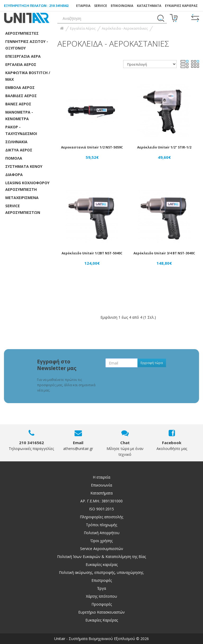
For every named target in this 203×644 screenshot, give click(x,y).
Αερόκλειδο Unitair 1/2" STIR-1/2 (164, 147)
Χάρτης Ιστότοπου (101, 596)
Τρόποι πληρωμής (101, 525)
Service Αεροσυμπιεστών (102, 549)
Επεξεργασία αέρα (23, 56)
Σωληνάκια (16, 142)
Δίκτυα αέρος (19, 150)
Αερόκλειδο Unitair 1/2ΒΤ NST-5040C (92, 253)
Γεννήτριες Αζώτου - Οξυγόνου (27, 45)
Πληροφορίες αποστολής (101, 517)
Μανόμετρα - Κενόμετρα (19, 115)
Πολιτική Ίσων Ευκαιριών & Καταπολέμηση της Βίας (101, 557)
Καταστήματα (149, 6)
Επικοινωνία (101, 485)
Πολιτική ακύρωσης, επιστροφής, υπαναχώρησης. (101, 572)
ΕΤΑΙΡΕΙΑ (83, 6)
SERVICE (101, 6)
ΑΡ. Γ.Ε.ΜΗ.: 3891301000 (101, 501)
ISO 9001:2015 (101, 509)
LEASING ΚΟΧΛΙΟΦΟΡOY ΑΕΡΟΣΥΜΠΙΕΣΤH (27, 186)
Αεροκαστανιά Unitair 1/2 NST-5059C (92, 147)
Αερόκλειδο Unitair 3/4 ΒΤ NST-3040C (164, 253)
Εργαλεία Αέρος (21, 64)
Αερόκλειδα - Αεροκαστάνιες (125, 28)
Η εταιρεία (101, 477)
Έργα (102, 588)
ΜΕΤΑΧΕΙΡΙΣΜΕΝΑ (22, 198)
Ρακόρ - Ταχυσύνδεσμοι (21, 130)
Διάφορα (14, 175)
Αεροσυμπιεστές (22, 33)
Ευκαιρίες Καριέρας (102, 620)
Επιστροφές (102, 580)
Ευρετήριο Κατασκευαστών (101, 612)
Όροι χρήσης (101, 541)
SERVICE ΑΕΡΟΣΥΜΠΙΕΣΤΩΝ (23, 209)
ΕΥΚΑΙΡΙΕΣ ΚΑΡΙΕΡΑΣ (181, 6)
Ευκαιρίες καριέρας (102, 564)
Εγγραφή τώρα (152, 363)
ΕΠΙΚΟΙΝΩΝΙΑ (122, 6)
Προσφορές (102, 604)
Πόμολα (14, 158)
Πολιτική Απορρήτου (102, 533)
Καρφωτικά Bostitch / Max (28, 76)
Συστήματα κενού (24, 166)
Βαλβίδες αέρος (21, 96)
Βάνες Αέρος (18, 104)
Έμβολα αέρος (20, 87)
